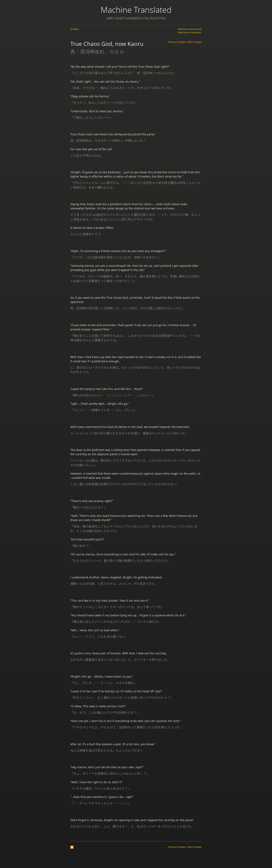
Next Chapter (195, 42)
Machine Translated (136, 10)
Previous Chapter (177, 42)
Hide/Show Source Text (190, 29)
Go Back (75, 29)
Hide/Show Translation (189, 32)
